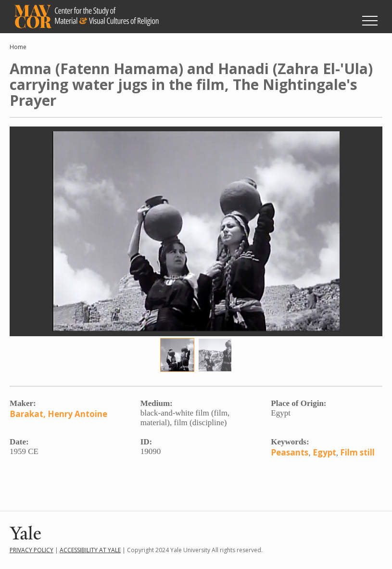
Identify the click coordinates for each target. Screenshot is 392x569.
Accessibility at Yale (90, 550)
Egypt (324, 452)
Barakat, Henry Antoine (58, 414)
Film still (357, 452)
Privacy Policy (32, 550)
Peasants (290, 452)
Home (18, 47)
